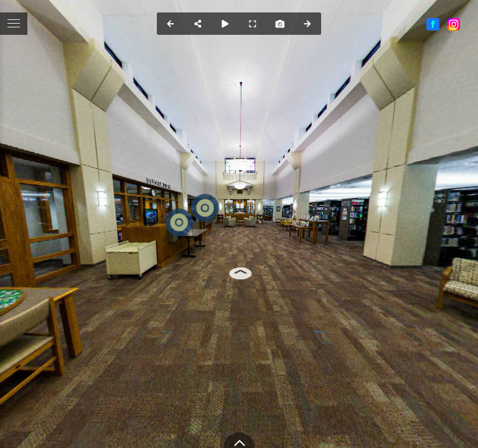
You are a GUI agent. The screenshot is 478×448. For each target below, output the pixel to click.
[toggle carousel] (239, 440)
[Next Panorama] (307, 24)
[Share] (198, 24)
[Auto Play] (225, 24)
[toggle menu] (14, 24)
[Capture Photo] (280, 24)
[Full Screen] (253, 24)
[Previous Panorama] (171, 24)
